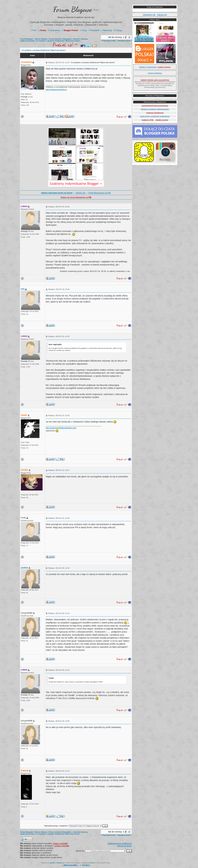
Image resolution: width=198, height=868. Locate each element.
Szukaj (42, 30)
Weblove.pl (60, 863)
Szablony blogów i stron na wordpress (155, 80)
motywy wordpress (155, 73)
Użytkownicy (54, 30)
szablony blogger (164, 67)
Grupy (83, 30)
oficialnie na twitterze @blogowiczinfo (155, 109)
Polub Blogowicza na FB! (100, 193)
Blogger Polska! (70, 30)
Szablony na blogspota (148, 67)
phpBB (52, 863)
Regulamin (94, 30)
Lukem (24, 206)
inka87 (24, 415)
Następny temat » (125, 41)
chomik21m (26, 62)
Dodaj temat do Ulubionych (120, 843)
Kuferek (25, 771)
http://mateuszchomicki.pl (56, 90)
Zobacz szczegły (60, 843)
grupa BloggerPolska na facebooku (155, 106)
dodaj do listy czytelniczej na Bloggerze (155, 116)
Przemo (92, 863)
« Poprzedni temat (108, 41)
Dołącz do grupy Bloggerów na (76, 197)
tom (23, 289)
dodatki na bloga (162, 120)
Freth (23, 518)
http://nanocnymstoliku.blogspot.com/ (61, 428)
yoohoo (25, 568)
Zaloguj (118, 30)
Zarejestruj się (149, 15)
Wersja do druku (125, 846)
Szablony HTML (148, 120)
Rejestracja (106, 30)
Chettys (25, 470)
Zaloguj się (80, 193)
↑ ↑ (70, 865)
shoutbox (86, 865)
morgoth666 (27, 613)
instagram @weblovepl (155, 113)
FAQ (33, 30)
